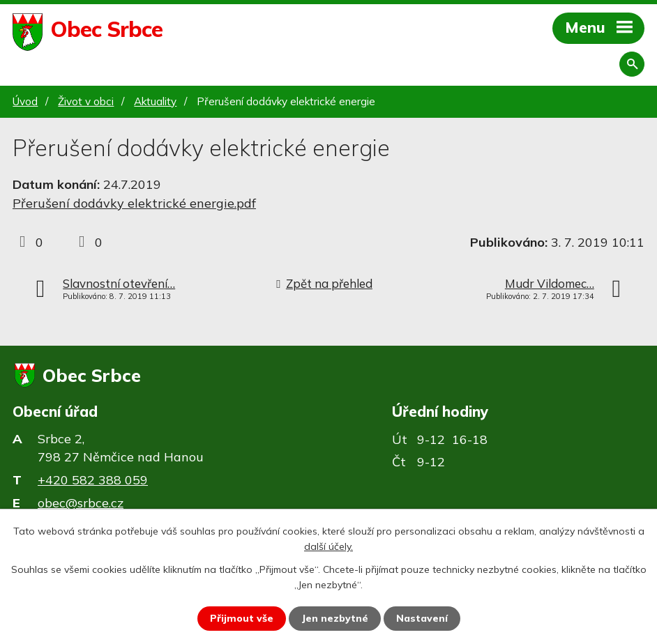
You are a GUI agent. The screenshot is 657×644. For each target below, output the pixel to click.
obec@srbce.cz (81, 503)
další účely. (328, 546)
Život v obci (86, 101)
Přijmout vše (242, 618)
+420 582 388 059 (93, 480)
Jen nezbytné (335, 618)
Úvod (25, 101)
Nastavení (422, 618)
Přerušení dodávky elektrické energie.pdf (134, 203)
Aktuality (155, 101)
